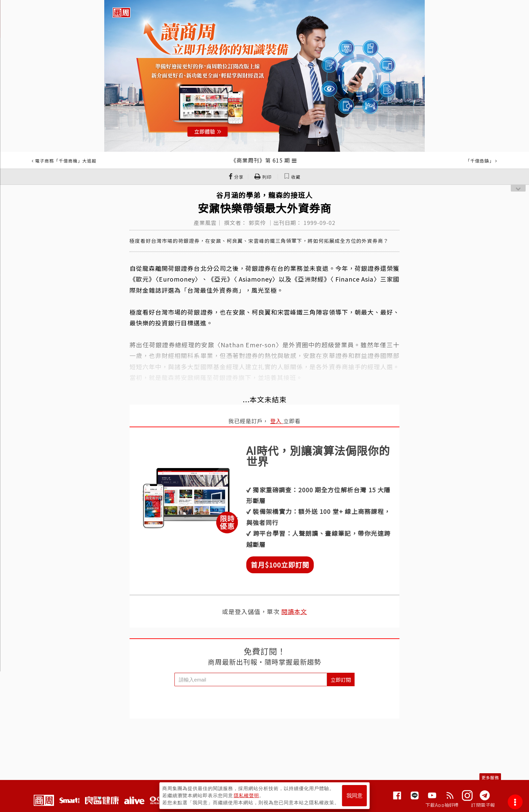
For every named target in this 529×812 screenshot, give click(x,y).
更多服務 (490, 777)
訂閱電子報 (483, 805)
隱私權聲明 (246, 795)
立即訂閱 (341, 680)
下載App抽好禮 (442, 805)
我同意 (355, 796)
